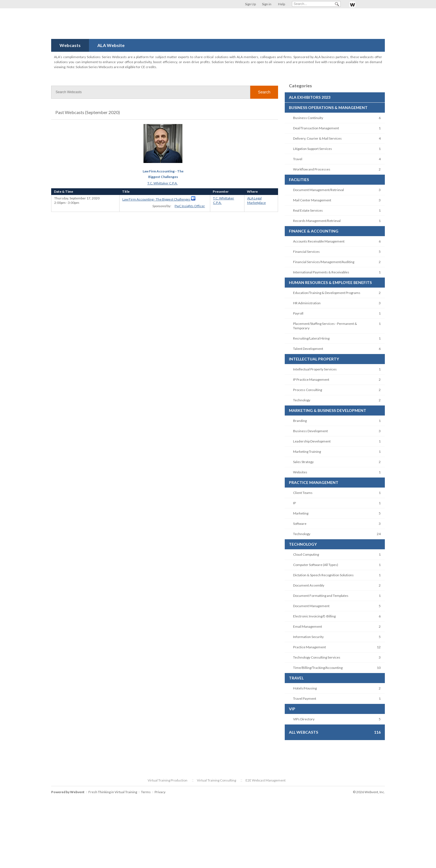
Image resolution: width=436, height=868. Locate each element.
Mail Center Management (312, 200)
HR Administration (307, 303)
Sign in (267, 4)
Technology (302, 400)
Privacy (160, 792)
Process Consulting (308, 390)
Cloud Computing (306, 554)
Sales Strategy (303, 462)
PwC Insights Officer (190, 206)
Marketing (301, 513)
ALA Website (111, 45)
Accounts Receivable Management (319, 241)
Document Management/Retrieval (319, 190)
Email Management (308, 626)
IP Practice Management (311, 379)
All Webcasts (304, 732)
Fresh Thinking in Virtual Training (113, 792)
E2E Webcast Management (266, 780)
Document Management (311, 606)
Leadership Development (312, 441)
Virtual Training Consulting (216, 780)
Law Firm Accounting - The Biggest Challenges (156, 199)
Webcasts (70, 45)
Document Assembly (309, 585)
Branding (300, 421)
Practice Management (309, 647)
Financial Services (306, 252)
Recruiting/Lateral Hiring (311, 338)
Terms (146, 792)
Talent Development (308, 349)
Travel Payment (305, 698)
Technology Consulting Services (317, 657)
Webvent (77, 792)
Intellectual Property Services (315, 369)
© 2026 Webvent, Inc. (369, 792)
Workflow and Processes (312, 169)
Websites (300, 472)
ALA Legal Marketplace (257, 200)
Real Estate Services (308, 210)
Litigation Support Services (313, 149)
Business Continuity (308, 118)
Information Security (308, 637)
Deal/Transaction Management (316, 128)
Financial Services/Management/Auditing (324, 262)
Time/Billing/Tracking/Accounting (318, 668)
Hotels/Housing (305, 688)
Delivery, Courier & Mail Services (317, 138)
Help (282, 4)
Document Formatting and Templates (321, 596)
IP (294, 503)
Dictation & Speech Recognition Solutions (323, 575)
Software (300, 524)
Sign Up (250, 4)
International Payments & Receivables (321, 272)
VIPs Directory (304, 719)
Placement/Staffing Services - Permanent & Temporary (325, 326)
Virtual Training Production (168, 780)
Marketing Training (307, 452)
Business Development (310, 431)
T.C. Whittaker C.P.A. (163, 183)
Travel (298, 159)
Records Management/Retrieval (317, 221)
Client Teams (303, 493)
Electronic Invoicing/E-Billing (314, 616)
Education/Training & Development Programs (327, 293)
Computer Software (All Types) (316, 565)
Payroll (298, 313)
